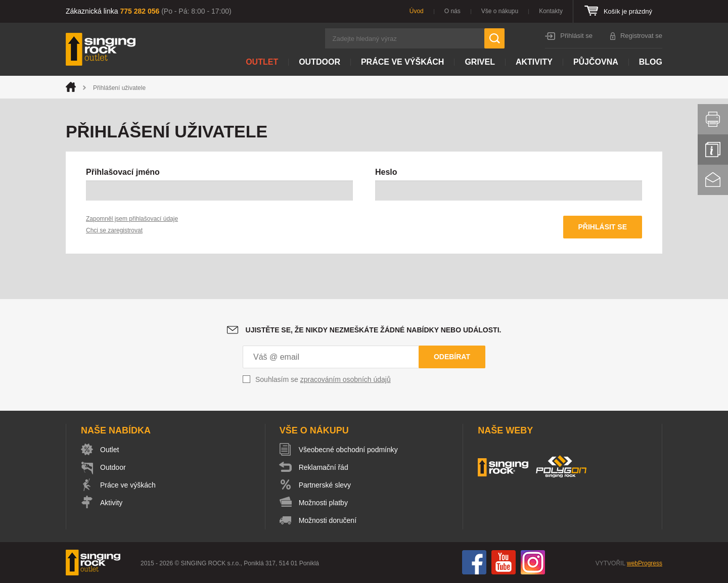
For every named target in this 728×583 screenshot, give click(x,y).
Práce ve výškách (402, 62)
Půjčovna (596, 62)
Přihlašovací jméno (123, 172)
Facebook (474, 562)
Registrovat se (641, 36)
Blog (651, 62)
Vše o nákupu (500, 11)
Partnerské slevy (325, 485)
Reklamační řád (324, 467)
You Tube (504, 562)
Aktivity (534, 62)
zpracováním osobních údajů (346, 379)
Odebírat (452, 357)
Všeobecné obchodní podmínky (348, 450)
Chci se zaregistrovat (114, 230)
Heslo (386, 172)
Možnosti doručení (328, 520)
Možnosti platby (323, 503)
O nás (452, 11)
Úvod (417, 11)
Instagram (533, 562)
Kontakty (551, 11)
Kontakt (713, 180)
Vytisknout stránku (713, 119)
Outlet (262, 62)
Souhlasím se (323, 379)
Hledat (494, 38)
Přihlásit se (576, 36)
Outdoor (320, 62)
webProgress (645, 563)
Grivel (480, 62)
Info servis (713, 150)
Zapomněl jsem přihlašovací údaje (132, 219)
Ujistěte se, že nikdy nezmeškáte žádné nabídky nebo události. (374, 330)
